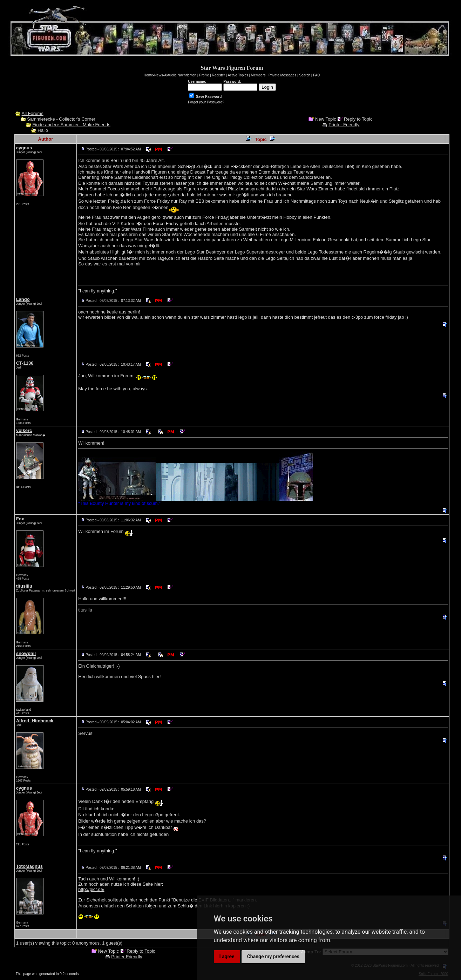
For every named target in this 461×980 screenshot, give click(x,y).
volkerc (24, 430)
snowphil (26, 653)
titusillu (24, 586)
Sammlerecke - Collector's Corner (61, 119)
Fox (20, 519)
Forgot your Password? (206, 102)
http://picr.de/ (91, 889)
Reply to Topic (358, 119)
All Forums (33, 113)
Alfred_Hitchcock (35, 721)
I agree (227, 957)
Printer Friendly (344, 125)
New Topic (326, 119)
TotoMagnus (29, 866)
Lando (23, 299)
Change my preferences (273, 957)
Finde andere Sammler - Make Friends (71, 125)
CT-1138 (25, 363)
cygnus (24, 148)
